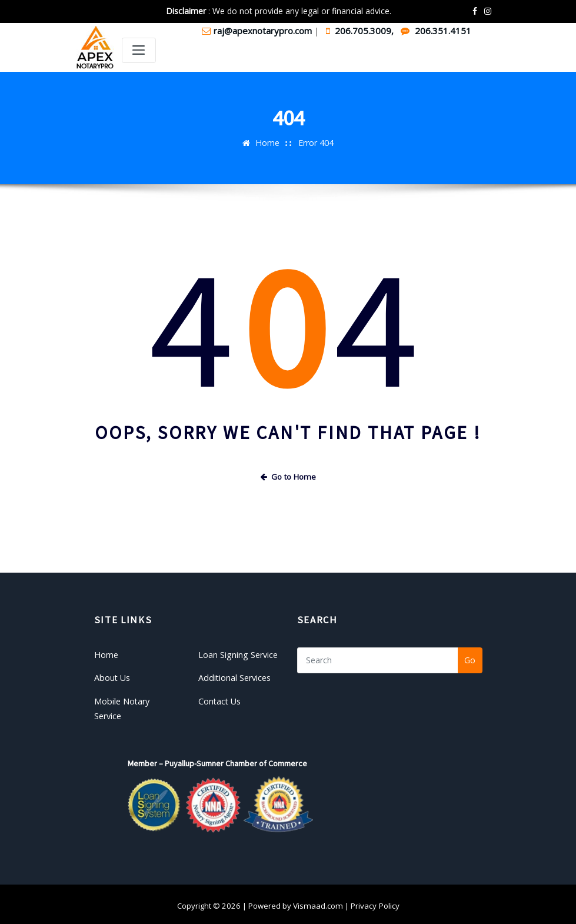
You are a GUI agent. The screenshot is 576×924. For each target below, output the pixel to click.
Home (268, 142)
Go (470, 659)
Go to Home (288, 477)
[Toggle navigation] (139, 51)
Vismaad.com (318, 902)
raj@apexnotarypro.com (258, 31)
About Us (112, 676)
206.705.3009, (361, 31)
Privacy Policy (374, 902)
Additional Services (234, 676)
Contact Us (219, 698)
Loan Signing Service (237, 653)
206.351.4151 (436, 31)
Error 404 (315, 142)
